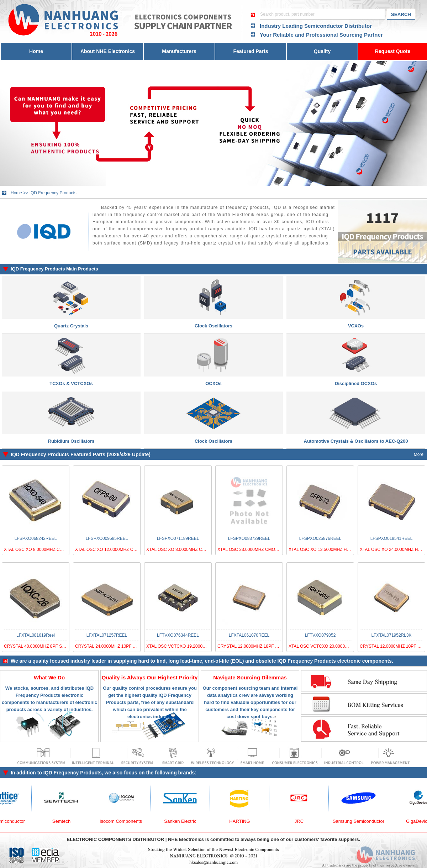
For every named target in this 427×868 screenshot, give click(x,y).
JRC (305, 821)
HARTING (245, 821)
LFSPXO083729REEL (249, 538)
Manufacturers (179, 51)
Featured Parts (251, 51)
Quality (322, 51)
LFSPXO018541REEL (392, 538)
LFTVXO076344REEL (178, 635)
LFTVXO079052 (320, 635)
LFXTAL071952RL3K (391, 635)
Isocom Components (126, 821)
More (419, 454)
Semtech (67, 821)
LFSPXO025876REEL (320, 538)
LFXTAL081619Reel (36, 635)
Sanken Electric (186, 821)
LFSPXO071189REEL (178, 538)
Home (36, 51)
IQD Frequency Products (53, 193)
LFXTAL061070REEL (249, 635)
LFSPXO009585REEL (107, 538)
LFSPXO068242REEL (36, 538)
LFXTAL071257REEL (107, 635)
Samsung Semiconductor (364, 821)
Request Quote (393, 51)
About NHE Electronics (108, 51)
